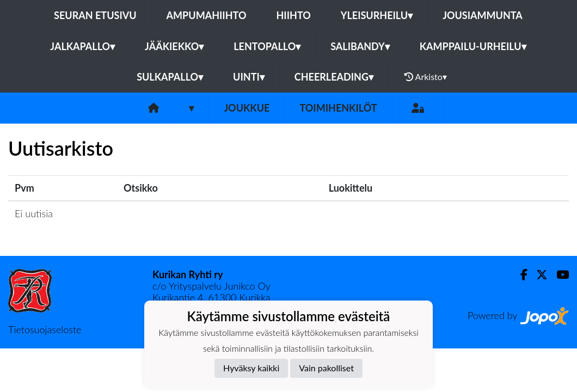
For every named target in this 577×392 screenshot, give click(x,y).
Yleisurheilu (377, 15)
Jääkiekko (174, 46)
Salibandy (360, 46)
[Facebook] (520, 275)
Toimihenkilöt (338, 108)
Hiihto (293, 15)
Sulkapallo (170, 77)
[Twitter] (538, 275)
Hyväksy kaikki (251, 368)
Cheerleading (334, 77)
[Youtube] (558, 275)
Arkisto (426, 77)
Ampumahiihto (207, 15)
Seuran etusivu (95, 15)
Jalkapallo (82, 46)
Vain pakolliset (326, 368)
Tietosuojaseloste (45, 329)
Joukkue (247, 108)
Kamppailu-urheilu (473, 46)
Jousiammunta (483, 15)
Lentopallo (267, 46)
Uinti (249, 77)
